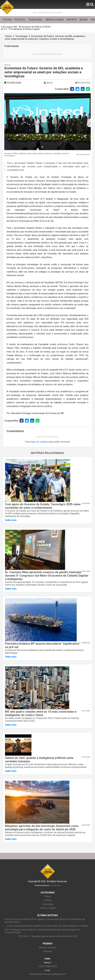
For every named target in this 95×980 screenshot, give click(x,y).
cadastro (44, 442)
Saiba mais (11, 520)
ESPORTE (72, 20)
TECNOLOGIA (35, 20)
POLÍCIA (7, 20)
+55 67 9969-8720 (48, 966)
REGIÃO (84, 20)
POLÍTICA (20, 20)
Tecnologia (21, 36)
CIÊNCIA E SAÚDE (54, 20)
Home (8, 36)
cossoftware (55, 885)
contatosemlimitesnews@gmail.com (47, 974)
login (33, 442)
